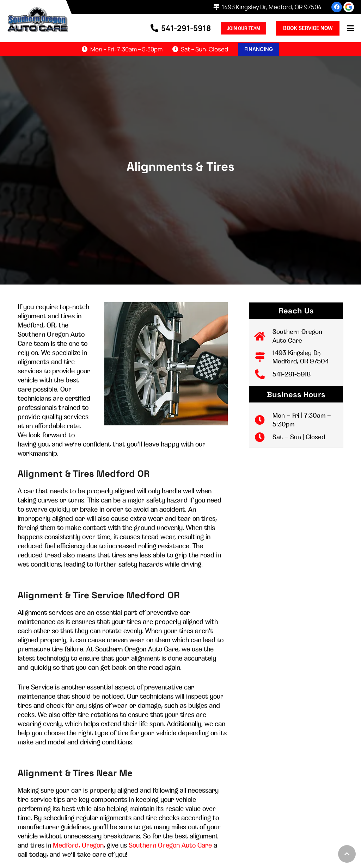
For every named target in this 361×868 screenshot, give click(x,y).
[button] (350, 28)
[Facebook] (337, 7)
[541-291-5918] (264, 374)
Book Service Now (308, 28)
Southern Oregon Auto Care (170, 845)
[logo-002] (38, 19)
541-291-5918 (292, 374)
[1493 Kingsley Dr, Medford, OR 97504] (264, 357)
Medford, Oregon (78, 845)
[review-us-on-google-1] (349, 7)
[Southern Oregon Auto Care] (264, 336)
